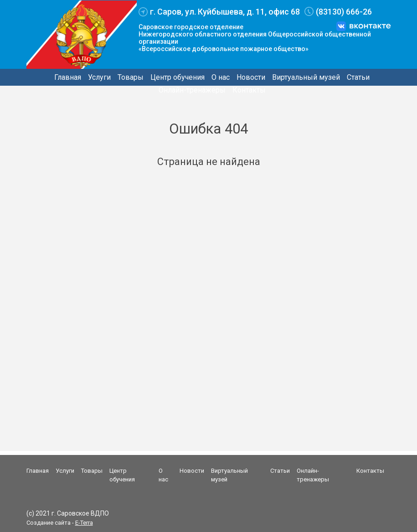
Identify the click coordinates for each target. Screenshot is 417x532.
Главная (68, 77)
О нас (221, 77)
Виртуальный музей (306, 77)
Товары (131, 77)
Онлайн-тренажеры (192, 90)
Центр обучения (178, 77)
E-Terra (84, 523)
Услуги (99, 77)
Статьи (358, 77)
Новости (251, 77)
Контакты (249, 90)
